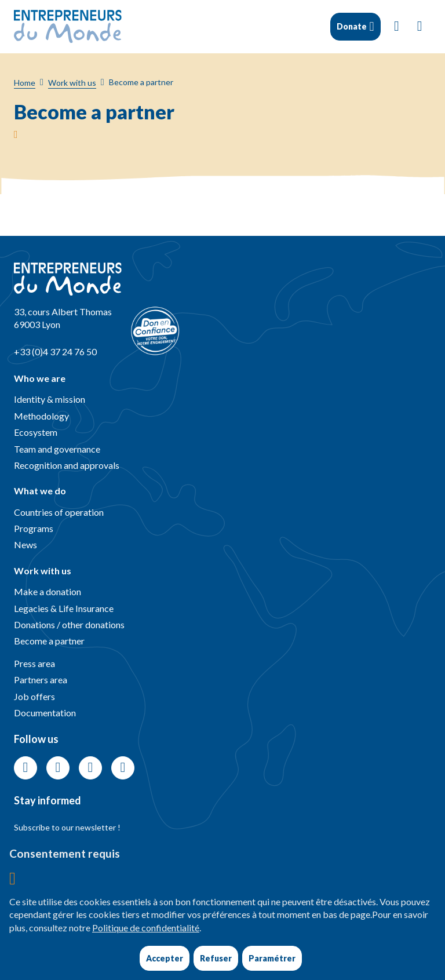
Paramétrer (272, 958)
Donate (351, 26)
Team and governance (57, 449)
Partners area (41, 680)
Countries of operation (59, 512)
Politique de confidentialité (146, 928)
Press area (34, 663)
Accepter (165, 958)
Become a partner (49, 641)
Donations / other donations (69, 624)
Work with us (72, 83)
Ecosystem (36, 432)
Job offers (34, 696)
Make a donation (48, 591)
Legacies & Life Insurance (64, 608)
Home (25, 83)
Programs (34, 528)
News (25, 544)
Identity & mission (50, 399)
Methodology (41, 416)
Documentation (45, 713)
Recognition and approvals (67, 465)
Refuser (216, 958)
